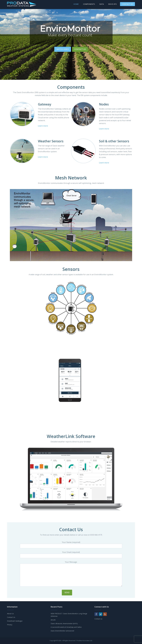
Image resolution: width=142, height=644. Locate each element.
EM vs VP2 (112, 4)
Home (76, 4)
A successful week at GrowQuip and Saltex (66, 627)
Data (102, 4)
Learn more (43, 126)
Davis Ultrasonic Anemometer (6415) (64, 623)
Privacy (10, 625)
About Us (10, 614)
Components (89, 4)
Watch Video (63, 67)
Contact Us (127, 4)
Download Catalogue (15, 621)
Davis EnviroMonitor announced (62, 631)
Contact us (98, 619)
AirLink (53, 620)
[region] (71, 44)
